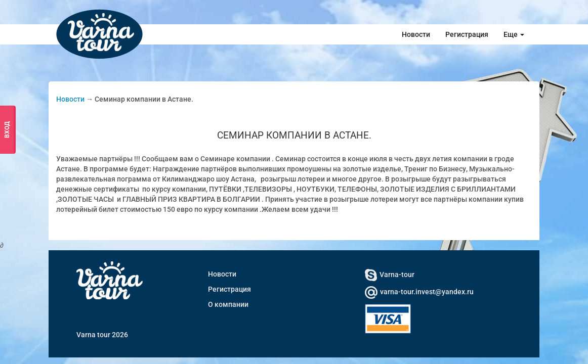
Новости (416, 34)
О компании (228, 304)
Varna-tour (390, 275)
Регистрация (467, 34)
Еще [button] (514, 34)
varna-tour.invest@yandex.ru (419, 292)
